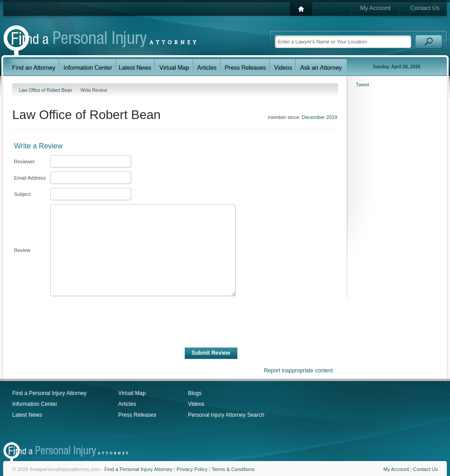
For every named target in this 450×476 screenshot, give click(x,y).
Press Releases (137, 415)
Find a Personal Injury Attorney (49, 393)
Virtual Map (132, 393)
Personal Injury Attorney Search (226, 415)
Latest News (27, 415)
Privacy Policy (192, 469)
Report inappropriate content (298, 371)
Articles (127, 404)
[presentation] (118, 322)
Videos (196, 404)
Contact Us (425, 8)
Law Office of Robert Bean (46, 90)
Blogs (195, 393)
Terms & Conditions (233, 469)
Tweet (362, 85)
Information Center (35, 404)
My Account (375, 8)
